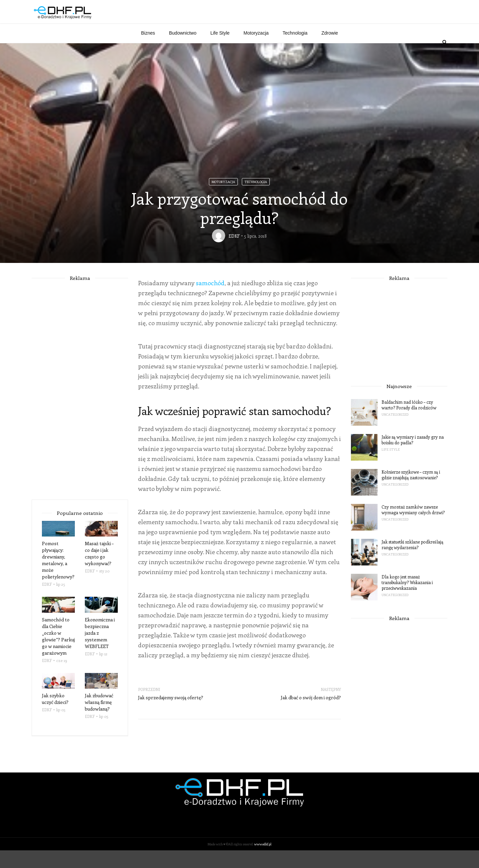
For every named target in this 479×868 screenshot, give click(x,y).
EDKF (234, 253)
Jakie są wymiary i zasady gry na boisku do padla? (413, 457)
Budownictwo (183, 51)
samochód (210, 301)
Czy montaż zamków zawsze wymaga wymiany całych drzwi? (413, 527)
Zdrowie (330, 51)
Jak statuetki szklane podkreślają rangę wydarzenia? (412, 562)
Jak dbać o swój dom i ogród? (311, 715)
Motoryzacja (256, 51)
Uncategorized (395, 432)
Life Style (220, 51)
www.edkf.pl (263, 862)
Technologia (295, 51)
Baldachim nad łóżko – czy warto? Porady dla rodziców (409, 422)
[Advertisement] (326, 23)
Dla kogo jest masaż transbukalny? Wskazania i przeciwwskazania (407, 600)
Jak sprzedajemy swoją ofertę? (171, 715)
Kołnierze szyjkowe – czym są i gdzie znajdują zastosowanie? (411, 492)
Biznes (148, 51)
